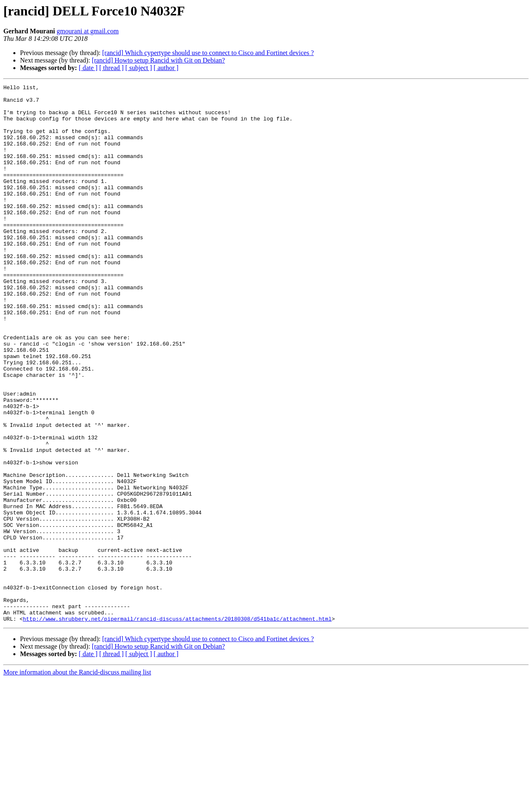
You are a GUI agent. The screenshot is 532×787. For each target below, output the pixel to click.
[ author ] (166, 68)
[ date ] (88, 68)
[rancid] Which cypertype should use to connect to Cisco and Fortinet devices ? (208, 53)
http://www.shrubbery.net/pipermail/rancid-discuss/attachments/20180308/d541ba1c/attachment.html (177, 726)
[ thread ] (111, 68)
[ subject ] (139, 68)
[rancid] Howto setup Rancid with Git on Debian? (158, 60)
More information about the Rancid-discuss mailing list (77, 780)
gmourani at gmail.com (88, 31)
